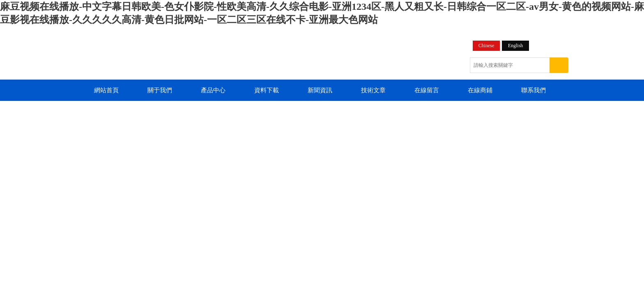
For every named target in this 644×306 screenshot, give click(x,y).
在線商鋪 (480, 90)
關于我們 (160, 90)
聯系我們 (534, 90)
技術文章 (373, 90)
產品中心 (213, 90)
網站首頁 (106, 90)
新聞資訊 (320, 90)
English (516, 46)
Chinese (486, 46)
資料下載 (267, 90)
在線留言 (427, 90)
